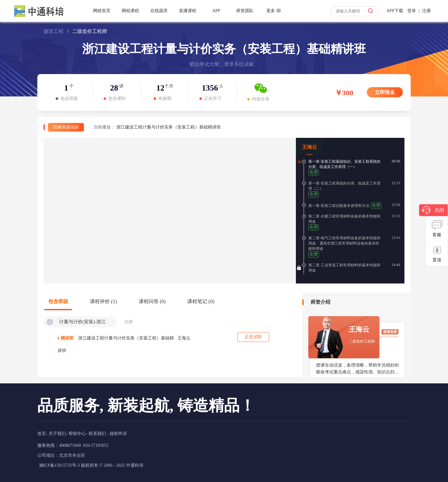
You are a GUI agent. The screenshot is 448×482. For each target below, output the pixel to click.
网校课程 (130, 11)
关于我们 (57, 434)
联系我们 (97, 434)
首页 (42, 434)
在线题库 (159, 11)
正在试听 (253, 337)
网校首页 (102, 11)
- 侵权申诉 (117, 434)
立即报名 (385, 92)
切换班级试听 (66, 127)
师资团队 (245, 11)
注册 (427, 11)
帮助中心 (77, 434)
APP (216, 11)
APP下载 (395, 11)
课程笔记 (201, 301)
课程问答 (152, 301)
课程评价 (103, 301)
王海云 (310, 147)
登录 (412, 11)
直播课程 (188, 11)
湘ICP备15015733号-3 (59, 465)
